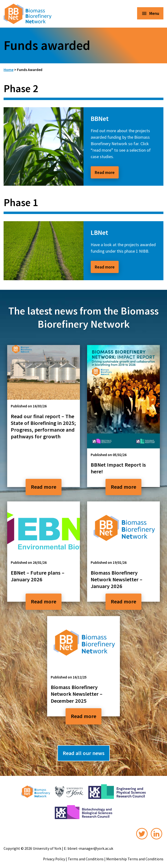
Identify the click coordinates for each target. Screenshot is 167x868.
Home (8, 70)
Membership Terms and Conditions (135, 859)
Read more (105, 172)
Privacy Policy (54, 859)
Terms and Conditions (86, 859)
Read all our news (84, 753)
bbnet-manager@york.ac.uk (90, 848)
